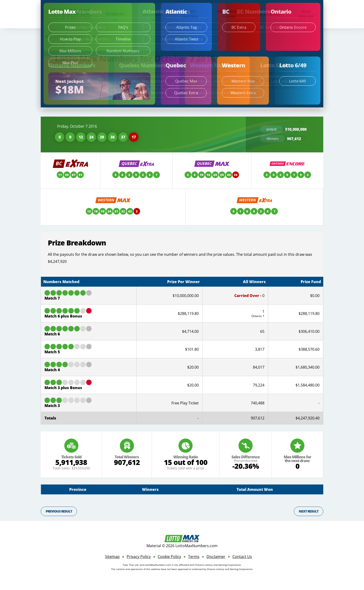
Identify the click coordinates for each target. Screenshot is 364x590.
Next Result (309, 511)
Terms (194, 557)
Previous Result (59, 511)
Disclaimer (216, 557)
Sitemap (112, 557)
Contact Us (242, 557)
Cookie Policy (169, 557)
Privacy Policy (139, 557)
